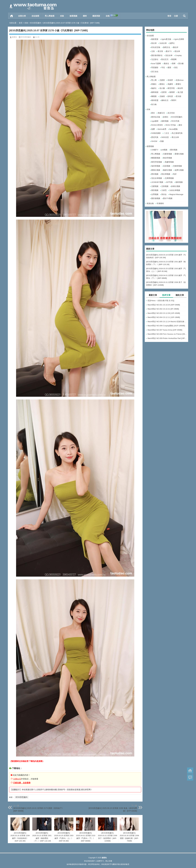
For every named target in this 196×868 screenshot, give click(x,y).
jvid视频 (164, 150)
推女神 (154, 43)
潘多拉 (166, 64)
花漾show (180, 80)
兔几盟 (180, 92)
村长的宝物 (156, 47)
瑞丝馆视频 (156, 166)
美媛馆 (170, 84)
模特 (85, 16)
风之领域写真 (177, 133)
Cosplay (178, 55)
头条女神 (163, 43)
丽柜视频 (165, 121)
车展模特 (160, 203)
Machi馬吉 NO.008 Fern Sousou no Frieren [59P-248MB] (167, 334)
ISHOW (154, 141)
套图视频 (73, 16)
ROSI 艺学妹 (171, 125)
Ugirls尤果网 (179, 39)
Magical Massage (176, 194)
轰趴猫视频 (156, 198)
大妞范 (164, 190)
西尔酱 (181, 64)
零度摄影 (155, 67)
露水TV (169, 51)
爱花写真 (155, 137)
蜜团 (169, 67)
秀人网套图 (50, 16)
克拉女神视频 (157, 178)
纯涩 (175, 174)
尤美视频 (165, 186)
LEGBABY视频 (157, 182)
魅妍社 (154, 88)
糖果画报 (155, 92)
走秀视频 (155, 194)
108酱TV (155, 150)
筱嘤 (153, 129)
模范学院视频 (157, 162)
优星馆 (164, 92)
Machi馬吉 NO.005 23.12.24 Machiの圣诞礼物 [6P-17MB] (167, 322)
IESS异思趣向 (36, 23)
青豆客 (160, 51)
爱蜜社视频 (179, 154)
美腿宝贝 (161, 113)
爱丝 (153, 113)
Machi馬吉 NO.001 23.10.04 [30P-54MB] (164, 305)
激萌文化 (167, 47)
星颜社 (154, 84)
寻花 (163, 67)
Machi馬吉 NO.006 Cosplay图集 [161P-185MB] (166, 326)
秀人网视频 (156, 154)
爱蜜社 (178, 84)
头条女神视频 (175, 190)
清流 (176, 67)
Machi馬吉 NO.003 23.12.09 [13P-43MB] (164, 313)
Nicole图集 (173, 129)
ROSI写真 (175, 121)
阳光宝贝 (165, 59)
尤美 (153, 51)
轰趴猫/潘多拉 (157, 55)
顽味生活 (165, 100)
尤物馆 (162, 96)
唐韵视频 (155, 190)
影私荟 (170, 96)
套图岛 (14, 37)
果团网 (174, 59)
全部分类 (22, 16)
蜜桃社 (162, 84)
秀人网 (154, 80)
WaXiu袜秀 (162, 129)
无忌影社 (155, 59)
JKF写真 (169, 182)
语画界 (170, 80)
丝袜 (62, 16)
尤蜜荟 (162, 80)
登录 (169, 16)
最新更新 (96, 16)
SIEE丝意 (165, 137)
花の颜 (162, 88)
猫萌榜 (172, 92)
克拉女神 (169, 55)
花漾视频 (167, 166)
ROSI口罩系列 (157, 125)
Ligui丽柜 (155, 121)
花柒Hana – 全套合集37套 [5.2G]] (161, 301)
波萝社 (172, 43)
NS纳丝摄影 (156, 133)
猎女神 (177, 51)
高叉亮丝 (171, 113)
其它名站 (155, 72)
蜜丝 (180, 125)
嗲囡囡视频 (156, 158)
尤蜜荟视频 (167, 154)
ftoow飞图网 (156, 64)
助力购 (154, 104)
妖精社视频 (176, 186)
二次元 (166, 133)
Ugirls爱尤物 (166, 39)
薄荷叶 (174, 100)
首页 (12, 16)
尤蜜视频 (155, 186)
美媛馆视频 (169, 162)
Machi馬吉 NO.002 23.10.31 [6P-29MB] (163, 309)
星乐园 (178, 96)
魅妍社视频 (167, 170)
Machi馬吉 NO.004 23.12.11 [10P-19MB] (164, 317)
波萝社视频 (179, 170)
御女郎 (180, 88)
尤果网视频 (169, 178)
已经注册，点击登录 (22, 783)
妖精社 (166, 117)
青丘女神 (175, 137)
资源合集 (150, 203)
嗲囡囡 (154, 96)
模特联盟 (155, 100)
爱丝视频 (155, 174)
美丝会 (164, 194)
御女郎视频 (167, 158)
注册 (176, 16)
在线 (112, 16)
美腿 (162, 141)
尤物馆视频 (177, 166)
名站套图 (35, 16)
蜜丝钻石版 (156, 117)
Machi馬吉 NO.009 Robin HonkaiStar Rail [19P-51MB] (167, 338)
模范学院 (171, 88)
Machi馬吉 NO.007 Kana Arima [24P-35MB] (165, 330)
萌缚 (174, 64)
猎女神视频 (166, 174)
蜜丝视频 (174, 150)
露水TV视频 (168, 198)
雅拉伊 (176, 47)
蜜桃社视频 (156, 170)
